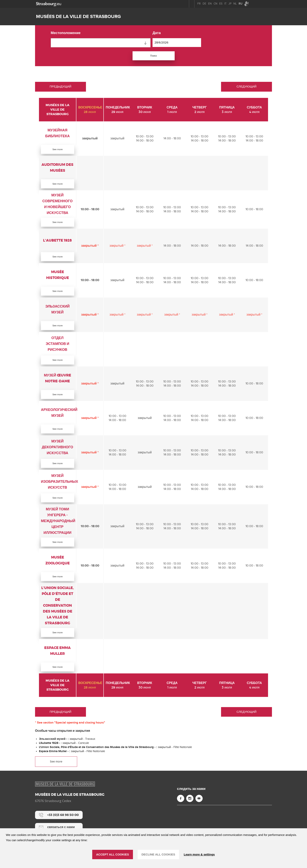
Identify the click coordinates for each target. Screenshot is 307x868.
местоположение (66, 33)
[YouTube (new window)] (199, 810)
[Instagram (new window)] (190, 810)
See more (58, 150)
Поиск (153, 56)
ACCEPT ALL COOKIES (113, 854)
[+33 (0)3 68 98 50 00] (59, 826)
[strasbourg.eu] (49, 4)
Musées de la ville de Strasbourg (78, 17)
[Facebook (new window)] (181, 810)
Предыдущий (60, 87)
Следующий (247, 87)
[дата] (177, 43)
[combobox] (101, 43)
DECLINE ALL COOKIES (158, 854)
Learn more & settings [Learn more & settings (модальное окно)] (199, 854)
